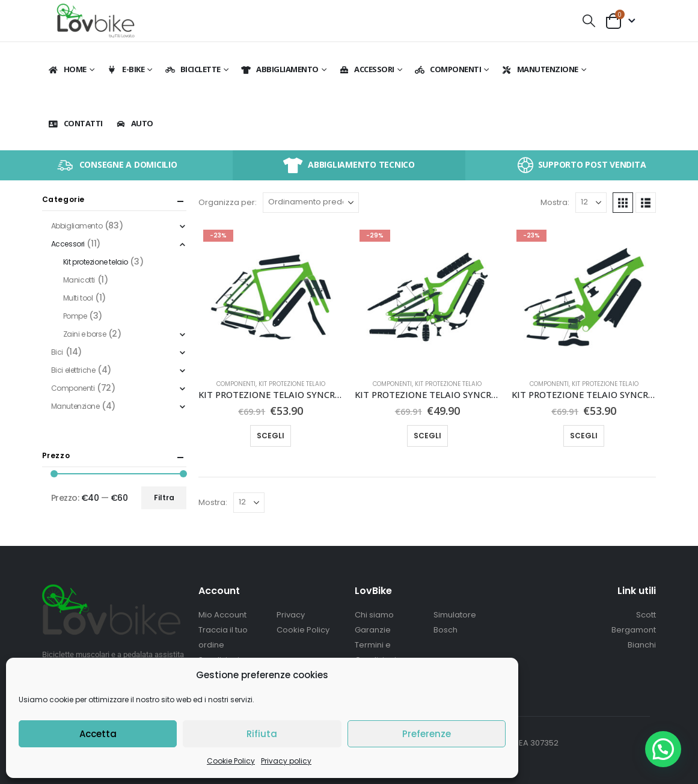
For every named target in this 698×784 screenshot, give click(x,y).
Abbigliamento (280, 69)
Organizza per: (228, 202)
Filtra (164, 498)
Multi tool (78, 298)
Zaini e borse (85, 334)
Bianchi (642, 645)
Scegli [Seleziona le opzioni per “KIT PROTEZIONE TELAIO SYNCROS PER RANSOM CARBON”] (427, 436)
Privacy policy (286, 761)
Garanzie (373, 630)
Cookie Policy (231, 761)
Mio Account (222, 615)
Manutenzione (540, 69)
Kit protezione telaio (292, 384)
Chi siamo (374, 615)
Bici (57, 352)
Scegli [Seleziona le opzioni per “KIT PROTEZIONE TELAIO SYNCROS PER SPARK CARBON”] (584, 436)
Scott (646, 615)
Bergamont (634, 630)
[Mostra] (591, 203)
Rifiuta (262, 734)
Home (67, 69)
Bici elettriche (73, 370)
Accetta (98, 734)
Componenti (448, 69)
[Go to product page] (271, 297)
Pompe (75, 316)
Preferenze (427, 734)
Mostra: (555, 202)
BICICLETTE (193, 69)
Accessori (366, 69)
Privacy (291, 615)
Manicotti (79, 280)
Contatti (75, 123)
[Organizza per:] (311, 203)
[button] (589, 21)
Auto (134, 123)
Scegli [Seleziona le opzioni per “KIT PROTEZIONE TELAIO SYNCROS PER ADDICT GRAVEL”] (271, 436)
